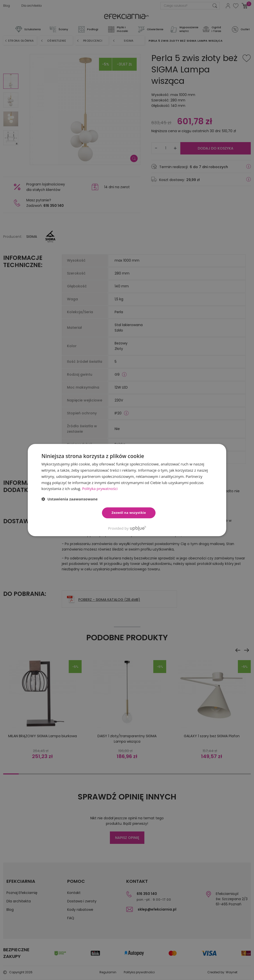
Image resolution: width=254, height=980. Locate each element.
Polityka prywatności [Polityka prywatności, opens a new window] (100, 489)
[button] (70, 499)
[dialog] (127, 490)
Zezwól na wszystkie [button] (129, 513)
